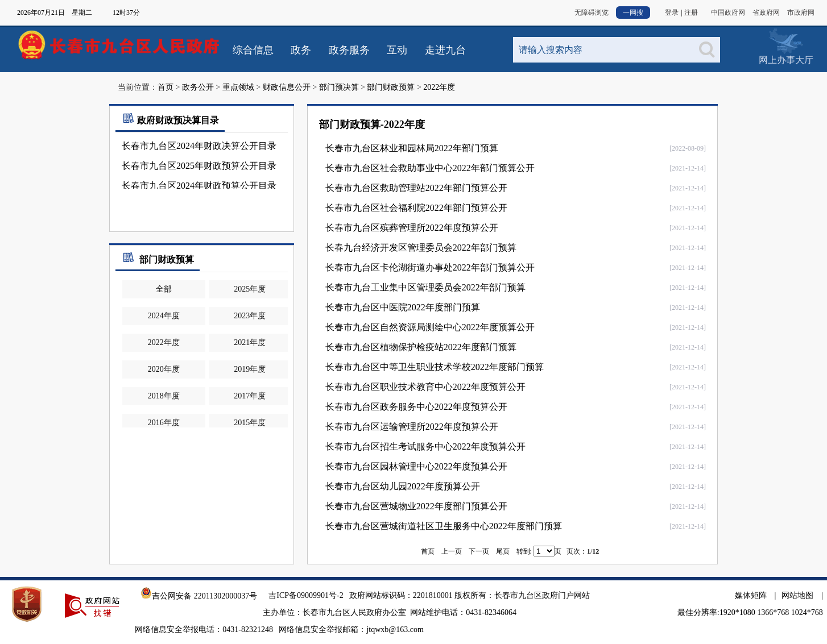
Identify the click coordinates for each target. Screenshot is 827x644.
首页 (166, 87)
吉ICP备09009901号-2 (306, 595)
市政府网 (801, 13)
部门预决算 (339, 87)
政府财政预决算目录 (170, 120)
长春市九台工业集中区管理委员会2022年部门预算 (425, 287)
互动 (397, 50)
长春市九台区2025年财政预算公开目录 (199, 166)
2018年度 (164, 396)
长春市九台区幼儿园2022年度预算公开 (403, 486)
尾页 (503, 551)
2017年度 (250, 396)
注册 (691, 13)
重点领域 (238, 87)
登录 (672, 13)
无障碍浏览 (592, 13)
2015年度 (250, 423)
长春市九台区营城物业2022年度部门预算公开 (416, 506)
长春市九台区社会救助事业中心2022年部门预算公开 (430, 168)
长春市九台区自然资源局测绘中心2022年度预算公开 (430, 327)
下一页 (479, 551)
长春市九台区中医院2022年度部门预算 (403, 307)
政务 (301, 50)
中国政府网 (728, 13)
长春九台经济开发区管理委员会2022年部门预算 (421, 248)
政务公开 (198, 87)
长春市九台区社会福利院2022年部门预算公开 (416, 208)
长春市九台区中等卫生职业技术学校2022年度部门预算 (435, 367)
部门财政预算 (391, 87)
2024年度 (164, 316)
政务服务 (349, 50)
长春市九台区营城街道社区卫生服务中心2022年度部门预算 (444, 526)
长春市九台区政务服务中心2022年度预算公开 (416, 407)
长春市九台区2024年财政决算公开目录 (199, 146)
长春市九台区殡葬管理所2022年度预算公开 (412, 228)
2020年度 (164, 369)
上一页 (452, 551)
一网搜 (633, 13)
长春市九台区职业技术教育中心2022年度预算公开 (425, 387)
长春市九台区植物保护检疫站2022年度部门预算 (421, 347)
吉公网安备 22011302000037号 (199, 596)
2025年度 (250, 289)
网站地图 (797, 595)
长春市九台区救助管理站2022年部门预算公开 (416, 188)
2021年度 (250, 342)
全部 (164, 289)
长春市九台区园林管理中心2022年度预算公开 (416, 466)
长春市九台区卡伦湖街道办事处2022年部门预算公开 (430, 267)
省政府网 (766, 13)
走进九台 (445, 50)
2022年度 (439, 87)
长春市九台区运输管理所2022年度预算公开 (412, 427)
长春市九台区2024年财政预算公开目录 (199, 186)
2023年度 (250, 316)
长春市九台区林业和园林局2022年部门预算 (412, 148)
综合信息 (253, 50)
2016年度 (164, 423)
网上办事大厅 (786, 60)
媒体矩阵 (751, 595)
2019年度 (250, 369)
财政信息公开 (287, 87)
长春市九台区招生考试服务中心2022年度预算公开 (425, 446)
